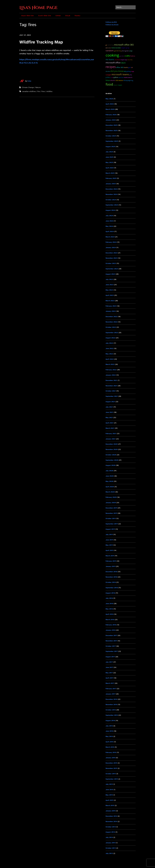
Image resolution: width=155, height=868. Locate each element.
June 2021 (109, 412)
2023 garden (125, 51)
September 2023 (112, 269)
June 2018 (109, 604)
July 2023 (109, 279)
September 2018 (112, 588)
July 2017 (109, 662)
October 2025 (111, 136)
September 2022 (112, 333)
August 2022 (110, 338)
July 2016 (109, 726)
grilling (129, 71)
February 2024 (111, 242)
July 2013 (109, 853)
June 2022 (110, 348)
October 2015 (111, 774)
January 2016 (111, 758)
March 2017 (110, 683)
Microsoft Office (113, 63)
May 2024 (109, 226)
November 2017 (111, 641)
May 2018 (109, 609)
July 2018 (109, 598)
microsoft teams (120, 74)
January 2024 (111, 247)
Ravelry (77, 16)
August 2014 (110, 832)
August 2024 (110, 210)
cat (112, 77)
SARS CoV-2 (108, 48)
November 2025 (112, 131)
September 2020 (112, 460)
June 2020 (110, 476)
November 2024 (112, 194)
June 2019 (109, 540)
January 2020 (111, 503)
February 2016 (111, 752)
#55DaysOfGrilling (128, 80)
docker (108, 71)
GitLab (68, 16)
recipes (111, 67)
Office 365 (120, 67)
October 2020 (111, 455)
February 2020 (111, 497)
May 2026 (109, 99)
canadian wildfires (29, 91)
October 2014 (111, 827)
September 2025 (112, 141)
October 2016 (111, 710)
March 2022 (110, 364)
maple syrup (125, 48)
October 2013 (111, 848)
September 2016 (112, 715)
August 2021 (110, 402)
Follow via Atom (112, 25)
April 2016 (110, 742)
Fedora (133, 56)
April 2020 (110, 487)
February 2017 (111, 689)
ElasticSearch (128, 77)
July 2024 (109, 216)
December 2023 (112, 253)
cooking (112, 55)
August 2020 (110, 465)
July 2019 (109, 534)
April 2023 (110, 295)
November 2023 (112, 258)
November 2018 (111, 577)
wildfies (49, 91)
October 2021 (111, 391)
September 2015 (112, 779)
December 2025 (112, 125)
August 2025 (110, 147)
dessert (115, 85)
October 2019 (111, 518)
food (109, 84)
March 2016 (110, 747)
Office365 (113, 80)
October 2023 (111, 263)
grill (130, 67)
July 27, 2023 (25, 35)
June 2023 (110, 285)
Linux (108, 80)
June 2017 (109, 667)
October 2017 (111, 646)
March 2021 (110, 428)
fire (39, 91)
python (116, 77)
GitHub (58, 16)
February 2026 (111, 115)
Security (130, 60)
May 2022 (109, 354)
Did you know (117, 71)
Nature (38, 87)
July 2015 (109, 784)
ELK (132, 67)
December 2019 (111, 508)
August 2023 (110, 274)
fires (43, 91)
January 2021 (111, 439)
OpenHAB (121, 77)
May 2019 (109, 545)
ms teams (110, 60)
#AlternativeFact (116, 48)
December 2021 (111, 380)
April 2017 (109, 678)
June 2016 (109, 731)
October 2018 (111, 582)
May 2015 (109, 795)
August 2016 (110, 721)
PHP (131, 75)
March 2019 (110, 556)
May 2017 (109, 673)
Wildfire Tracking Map (41, 42)
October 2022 (111, 327)
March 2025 (110, 173)
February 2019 (111, 561)
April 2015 (110, 800)
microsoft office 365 (124, 45)
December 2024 (112, 189)
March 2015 (110, 805)
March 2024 (110, 237)
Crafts (127, 56)
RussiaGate (108, 75)
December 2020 (112, 444)
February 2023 (111, 306)
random (110, 51)
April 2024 (110, 231)
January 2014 (111, 843)
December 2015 (111, 763)
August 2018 (110, 593)
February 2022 (111, 370)
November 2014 (111, 821)
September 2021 (112, 396)
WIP (125, 71)
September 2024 (112, 205)
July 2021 (109, 407)
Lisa (29, 81)
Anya (131, 51)
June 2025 (110, 157)
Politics (108, 77)
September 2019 (112, 524)
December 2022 (112, 317)
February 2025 (111, 178)
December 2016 (111, 699)
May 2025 (109, 162)
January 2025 (111, 184)
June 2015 (109, 790)
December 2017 (111, 635)
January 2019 (110, 566)
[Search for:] (126, 7)
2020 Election (119, 80)
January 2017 (110, 694)
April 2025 (110, 168)
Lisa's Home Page (38, 8)
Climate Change (28, 87)
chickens (117, 60)
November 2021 (111, 386)
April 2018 (110, 614)
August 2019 (110, 529)
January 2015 (111, 811)
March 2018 (110, 620)
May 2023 (109, 290)
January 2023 (111, 311)
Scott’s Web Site (45, 16)
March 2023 (110, 301)
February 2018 (111, 625)
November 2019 (111, 513)
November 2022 (112, 322)
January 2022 (111, 375)
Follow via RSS (111, 22)
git (106, 45)
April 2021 (110, 423)
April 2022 (110, 359)
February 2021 (111, 434)
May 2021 (109, 417)
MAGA (132, 71)
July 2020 (109, 471)
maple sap (124, 60)
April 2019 (109, 550)
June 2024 (110, 221)
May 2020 (109, 481)
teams (126, 67)
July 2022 (109, 343)
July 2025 (109, 152)
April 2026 (110, 104)
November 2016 (111, 704)
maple (120, 85)
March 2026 (110, 109)
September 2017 (112, 651)
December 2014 (111, 816)
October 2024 (111, 200)
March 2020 (110, 492)
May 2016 (109, 736)
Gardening (118, 51)
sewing (111, 45)
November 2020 (112, 449)
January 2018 (111, 630)
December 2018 (111, 572)
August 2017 (110, 657)
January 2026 (111, 120)
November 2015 (111, 768)
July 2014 (109, 837)
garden (122, 56)
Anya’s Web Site (27, 16)
